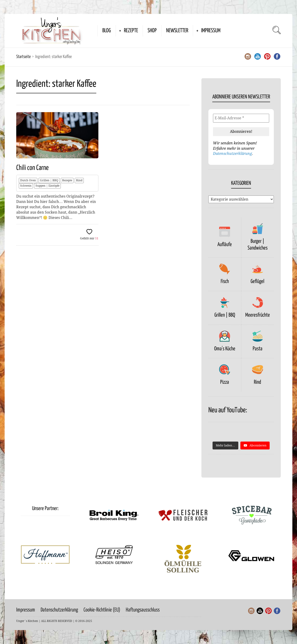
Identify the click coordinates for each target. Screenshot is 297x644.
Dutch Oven (28, 180)
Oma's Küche (225, 349)
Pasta (258, 349)
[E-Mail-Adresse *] (241, 118)
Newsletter (177, 31)
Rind (79, 180)
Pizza (225, 382)
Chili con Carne (32, 168)
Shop (152, 31)
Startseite (23, 57)
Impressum (211, 31)
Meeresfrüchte (258, 315)
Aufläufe (225, 245)
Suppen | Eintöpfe (47, 186)
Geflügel (257, 281)
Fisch (225, 281)
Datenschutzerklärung (232, 154)
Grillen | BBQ (49, 180)
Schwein (26, 186)
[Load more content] (225, 446)
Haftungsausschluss (143, 610)
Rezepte (131, 31)
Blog (107, 31)
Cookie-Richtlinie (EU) (102, 610)
